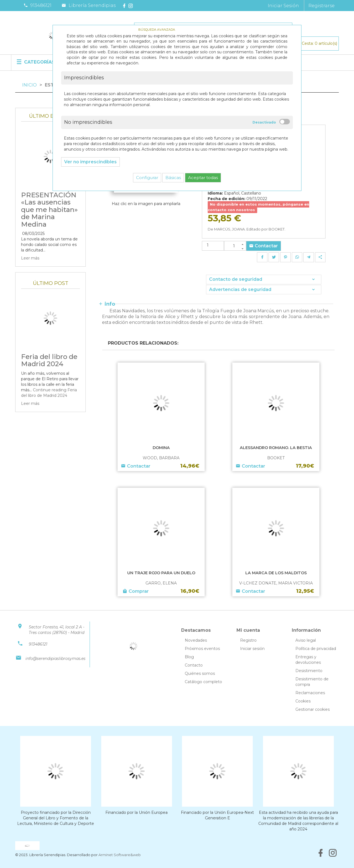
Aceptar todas (203, 178)
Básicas (173, 178)
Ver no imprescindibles (90, 162)
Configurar (147, 178)
